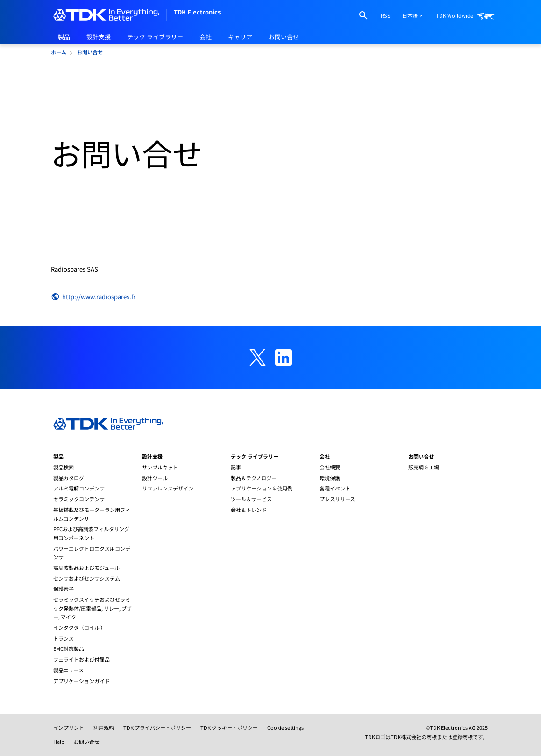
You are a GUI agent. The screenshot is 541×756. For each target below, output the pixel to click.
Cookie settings (285, 727)
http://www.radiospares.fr (93, 297)
